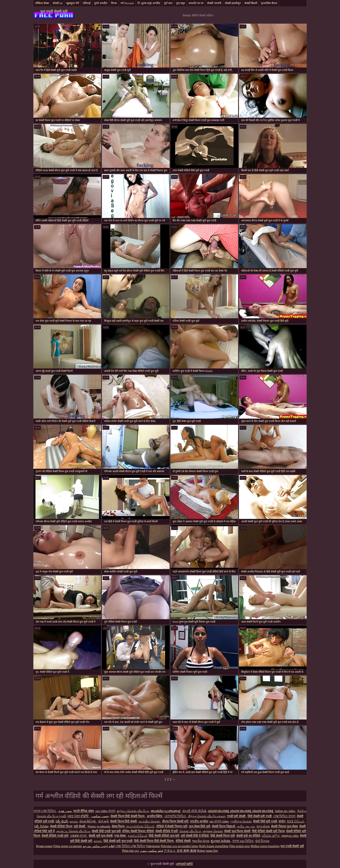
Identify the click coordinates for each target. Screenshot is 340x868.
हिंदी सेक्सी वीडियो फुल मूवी (164, 836)
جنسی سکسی (100, 816)
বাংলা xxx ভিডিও (243, 841)
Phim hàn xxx (131, 851)
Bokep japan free (208, 851)
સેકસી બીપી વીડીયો (194, 811)
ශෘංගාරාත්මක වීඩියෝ (140, 826)
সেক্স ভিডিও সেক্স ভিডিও (130, 846)
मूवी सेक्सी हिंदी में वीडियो (195, 836)
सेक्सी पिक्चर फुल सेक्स (284, 826)
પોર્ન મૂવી (103, 821)
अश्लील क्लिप (155, 816)
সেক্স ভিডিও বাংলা (284, 816)
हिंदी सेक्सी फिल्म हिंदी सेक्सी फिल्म (154, 841)
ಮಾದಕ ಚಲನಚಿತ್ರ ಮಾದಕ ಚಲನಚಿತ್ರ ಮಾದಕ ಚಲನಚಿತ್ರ (241, 811)
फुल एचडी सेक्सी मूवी (54, 11)
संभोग (282, 821)
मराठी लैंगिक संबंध (84, 811)
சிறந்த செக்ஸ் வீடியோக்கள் (207, 816)
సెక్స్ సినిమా (41, 826)
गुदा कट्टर (181, 3)
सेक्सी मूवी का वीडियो (248, 836)
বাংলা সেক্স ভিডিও (45, 811)
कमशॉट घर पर (196, 3)
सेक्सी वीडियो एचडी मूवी (55, 836)
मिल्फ (114, 3)
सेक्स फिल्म (118, 826)
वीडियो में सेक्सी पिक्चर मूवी (172, 826)
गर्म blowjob (127, 3)
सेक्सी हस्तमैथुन (233, 3)
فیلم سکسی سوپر (151, 851)
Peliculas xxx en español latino (180, 846)
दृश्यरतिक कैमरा (269, 3)
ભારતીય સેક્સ (201, 841)
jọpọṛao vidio (290, 836)
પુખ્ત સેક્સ (263, 826)
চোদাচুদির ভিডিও (176, 816)
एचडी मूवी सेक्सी (237, 816)
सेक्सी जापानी (214, 3)
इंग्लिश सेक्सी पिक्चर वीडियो (138, 831)
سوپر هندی (65, 811)
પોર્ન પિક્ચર (262, 841)
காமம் (74, 821)
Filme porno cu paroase (68, 846)
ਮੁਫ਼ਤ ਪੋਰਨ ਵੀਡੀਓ (78, 816)
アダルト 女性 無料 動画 (180, 851)
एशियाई (87, 3)
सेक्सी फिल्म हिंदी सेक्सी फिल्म (128, 816)
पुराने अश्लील (101, 3)
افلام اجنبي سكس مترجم (99, 846)
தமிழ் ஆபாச (246, 826)
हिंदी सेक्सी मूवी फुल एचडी (118, 841)
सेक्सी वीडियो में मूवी (167, 831)
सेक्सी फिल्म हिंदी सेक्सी (123, 821)
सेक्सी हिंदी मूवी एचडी (265, 821)
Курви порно (44, 846)
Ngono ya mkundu (99, 826)
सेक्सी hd (57, 3)
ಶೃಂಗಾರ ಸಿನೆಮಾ (221, 841)
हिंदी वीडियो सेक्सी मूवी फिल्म (268, 831)
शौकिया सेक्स (42, 3)
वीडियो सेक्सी (183, 841)
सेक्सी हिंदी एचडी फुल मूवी (106, 831)
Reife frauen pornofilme (214, 846)
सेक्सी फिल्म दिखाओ (224, 826)
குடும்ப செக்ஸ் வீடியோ (133, 811)
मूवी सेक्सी (80, 826)
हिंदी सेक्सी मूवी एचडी (260, 816)
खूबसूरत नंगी (73, 3)
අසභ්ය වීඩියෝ (138, 836)
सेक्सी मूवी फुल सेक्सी (101, 836)
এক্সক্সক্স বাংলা (78, 836)
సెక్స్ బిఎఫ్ (62, 821)
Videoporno (153, 846)
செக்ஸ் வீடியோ (190, 831)
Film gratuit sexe (239, 846)
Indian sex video (285, 811)
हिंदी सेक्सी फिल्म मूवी (223, 836)
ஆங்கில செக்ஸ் (150, 821)
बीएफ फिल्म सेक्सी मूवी (175, 821)
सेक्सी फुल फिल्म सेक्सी (237, 831)
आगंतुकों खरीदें (184, 864)
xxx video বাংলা (105, 811)
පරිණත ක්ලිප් (271, 836)
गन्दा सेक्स (120, 836)
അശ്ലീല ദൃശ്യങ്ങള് (166, 811)
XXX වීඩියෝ (296, 821)
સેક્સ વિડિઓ (88, 821)
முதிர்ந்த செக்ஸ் (241, 821)
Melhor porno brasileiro (265, 846)
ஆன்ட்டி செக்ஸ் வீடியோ (73, 831)
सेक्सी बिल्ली (251, 3)
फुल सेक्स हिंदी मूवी (200, 826)
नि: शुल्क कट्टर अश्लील (149, 3)
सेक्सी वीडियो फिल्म (61, 826)
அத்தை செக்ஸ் (213, 831)
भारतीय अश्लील (199, 821)
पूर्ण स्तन (168, 3)
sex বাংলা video (219, 821)
